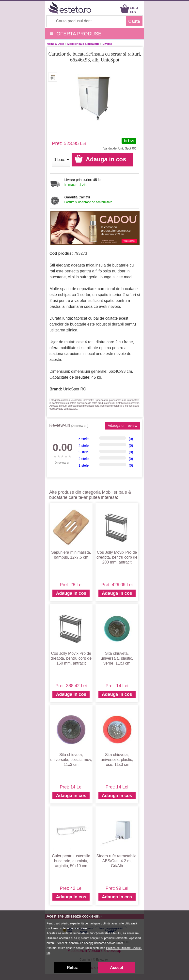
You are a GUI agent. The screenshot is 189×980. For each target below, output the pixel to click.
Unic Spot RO (127, 148)
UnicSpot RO (75, 389)
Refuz (72, 968)
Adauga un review (123, 426)
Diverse (107, 44)
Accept (117, 968)
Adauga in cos (71, 593)
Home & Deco (56, 44)
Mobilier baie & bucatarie (83, 44)
